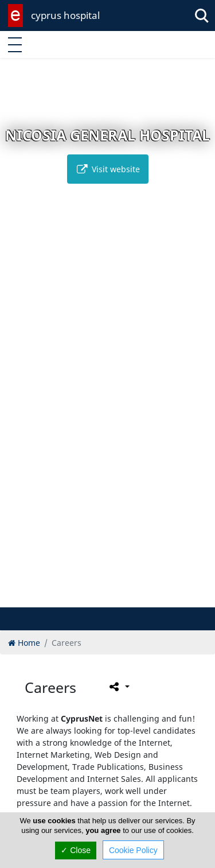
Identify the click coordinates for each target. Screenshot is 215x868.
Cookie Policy (133, 850)
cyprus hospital (65, 15)
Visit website (108, 169)
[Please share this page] (118, 687)
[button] (83, 597)
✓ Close (76, 850)
